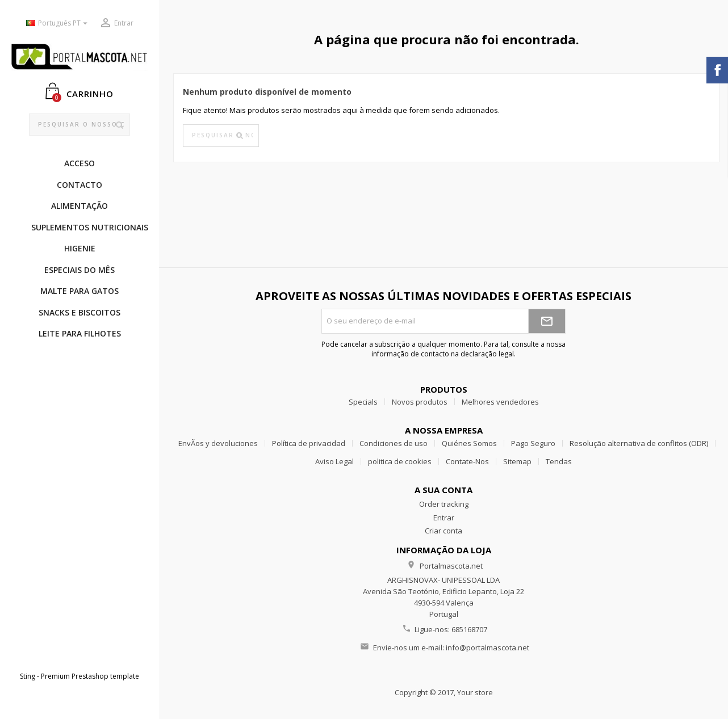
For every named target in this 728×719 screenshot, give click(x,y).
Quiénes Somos (469, 443)
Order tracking (444, 504)
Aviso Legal (334, 461)
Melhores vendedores (500, 402)
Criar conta (444, 531)
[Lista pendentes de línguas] (58, 24)
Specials (363, 402)
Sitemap (517, 461)
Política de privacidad (309, 443)
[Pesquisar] (80, 125)
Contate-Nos (467, 461)
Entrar (444, 518)
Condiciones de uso (394, 443)
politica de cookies (400, 461)
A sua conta (444, 490)
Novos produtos (420, 402)
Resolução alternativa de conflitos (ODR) (639, 443)
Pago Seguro (533, 443)
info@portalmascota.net (488, 647)
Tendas (559, 461)
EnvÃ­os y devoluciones (218, 443)
